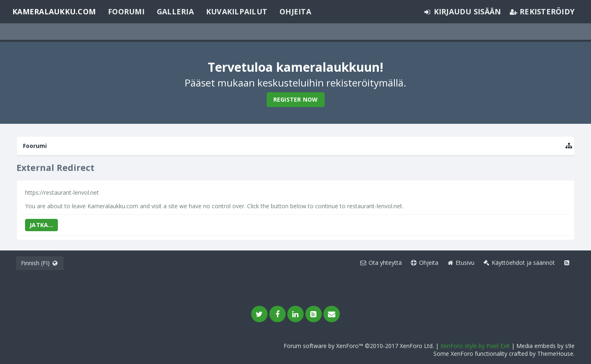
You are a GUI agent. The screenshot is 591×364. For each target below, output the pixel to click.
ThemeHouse (555, 354)
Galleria (175, 11)
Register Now (296, 99)
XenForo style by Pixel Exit (475, 346)
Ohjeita (295, 11)
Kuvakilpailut (237, 11)
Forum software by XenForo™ (359, 346)
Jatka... (41, 225)
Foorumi (126, 11)
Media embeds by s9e (545, 346)
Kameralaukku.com (54, 11)
